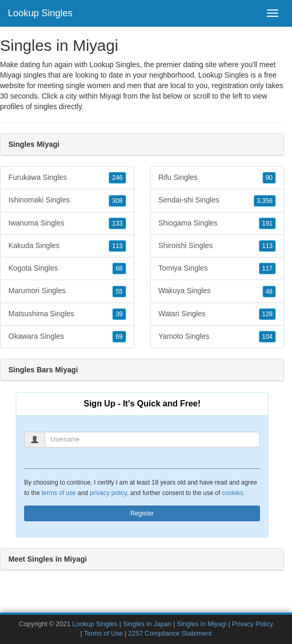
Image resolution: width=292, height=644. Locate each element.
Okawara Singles (67, 337)
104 (267, 337)
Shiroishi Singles (217, 246)
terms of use (59, 493)
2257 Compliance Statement (170, 634)
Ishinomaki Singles (67, 200)
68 (119, 269)
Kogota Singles (67, 269)
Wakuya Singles (217, 291)
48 (269, 292)
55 (119, 292)
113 (117, 246)
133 (117, 223)
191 (267, 223)
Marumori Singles (67, 291)
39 (119, 314)
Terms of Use (103, 634)
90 (269, 178)
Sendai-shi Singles (217, 200)
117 (267, 269)
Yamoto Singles (217, 337)
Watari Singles (217, 314)
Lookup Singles (40, 13)
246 (117, 178)
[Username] (152, 439)
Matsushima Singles (67, 314)
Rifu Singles (217, 178)
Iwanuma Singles (67, 223)
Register (142, 513)
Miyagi (110, 96)
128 (267, 314)
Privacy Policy (253, 624)
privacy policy (108, 493)
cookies (233, 493)
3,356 (265, 201)
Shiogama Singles (217, 223)
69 (119, 337)
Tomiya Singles (217, 269)
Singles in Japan (147, 624)
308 (117, 201)
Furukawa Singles (67, 178)
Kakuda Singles (67, 246)
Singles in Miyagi (202, 624)
